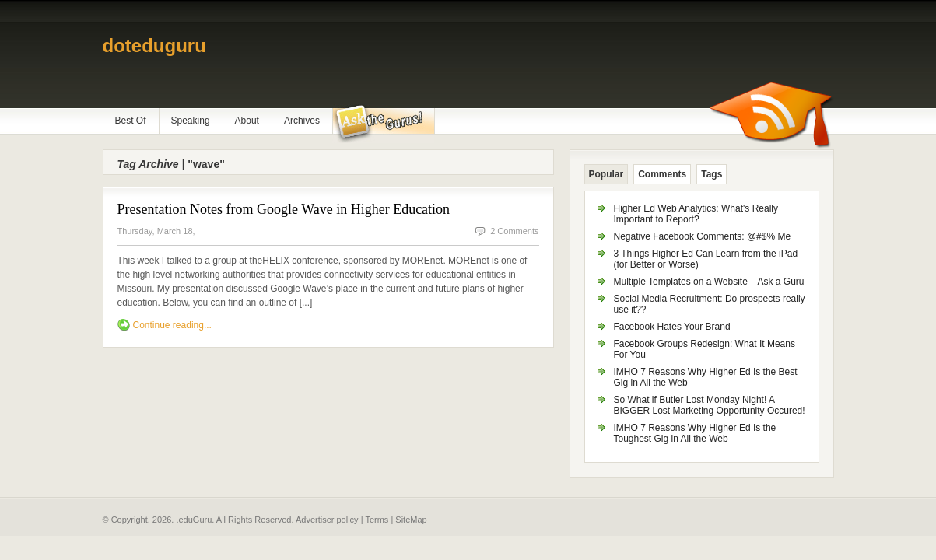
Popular (606, 174)
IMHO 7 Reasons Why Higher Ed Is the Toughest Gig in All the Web (695, 433)
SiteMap (411, 520)
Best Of (131, 121)
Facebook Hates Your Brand (672, 327)
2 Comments (514, 231)
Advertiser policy (327, 520)
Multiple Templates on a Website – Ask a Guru (709, 282)
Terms (377, 520)
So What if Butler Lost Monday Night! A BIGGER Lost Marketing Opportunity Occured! (710, 405)
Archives (302, 121)
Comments (662, 174)
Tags (712, 174)
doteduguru (154, 45)
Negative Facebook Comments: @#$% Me (703, 236)
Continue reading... (172, 325)
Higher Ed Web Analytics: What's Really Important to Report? (696, 214)
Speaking (191, 121)
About (247, 121)
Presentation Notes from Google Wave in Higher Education (284, 209)
